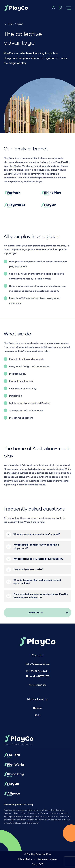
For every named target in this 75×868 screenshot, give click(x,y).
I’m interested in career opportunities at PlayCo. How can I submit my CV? (41, 598)
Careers (38, 708)
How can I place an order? (28, 571)
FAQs (38, 716)
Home (9, 24)
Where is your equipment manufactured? (37, 536)
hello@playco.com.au (38, 664)
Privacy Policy (25, 859)
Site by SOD (38, 864)
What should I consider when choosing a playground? (36, 548)
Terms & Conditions (47, 859)
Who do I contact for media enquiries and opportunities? (37, 584)
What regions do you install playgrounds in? (38, 561)
